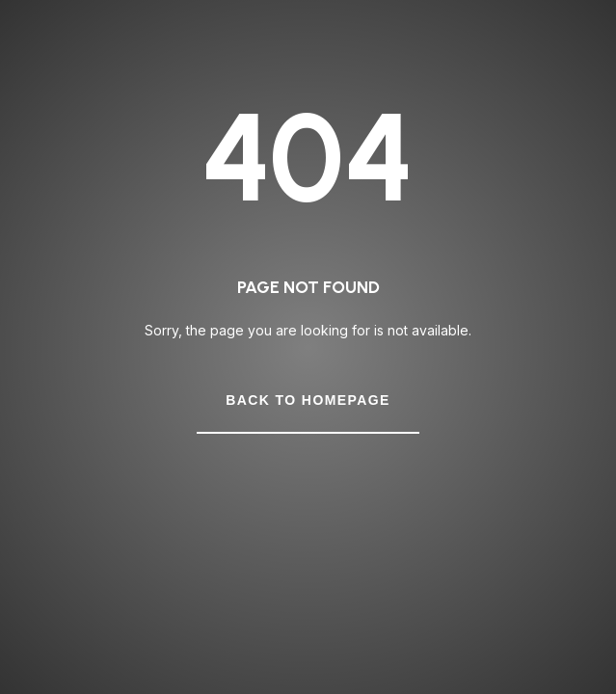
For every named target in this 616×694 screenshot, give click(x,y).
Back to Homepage (308, 400)
